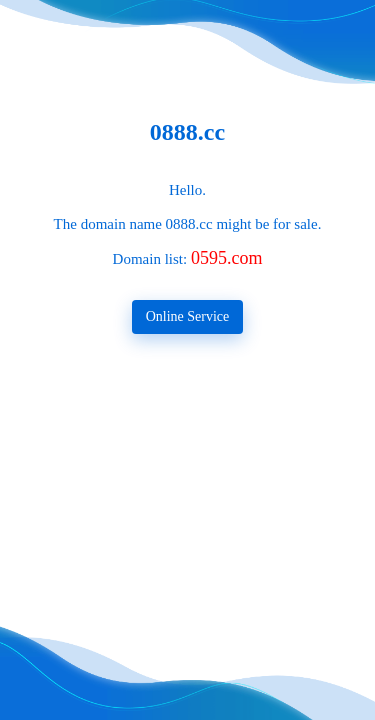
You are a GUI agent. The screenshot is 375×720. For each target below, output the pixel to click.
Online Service (188, 316)
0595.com (227, 258)
